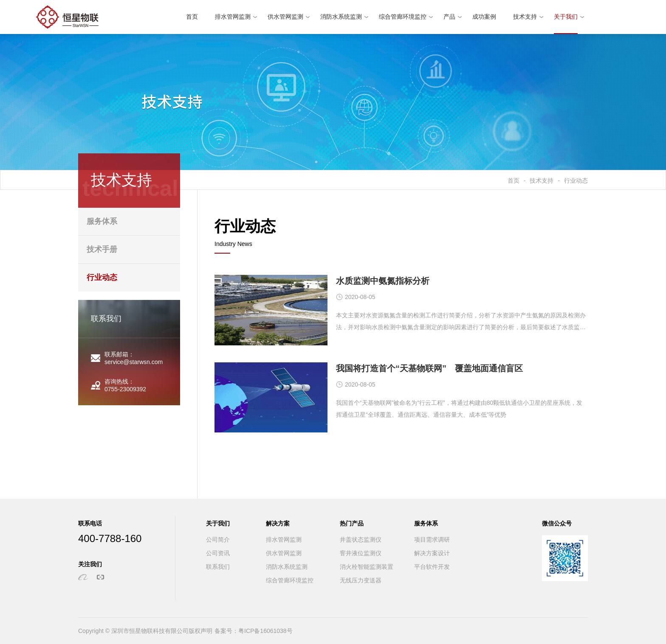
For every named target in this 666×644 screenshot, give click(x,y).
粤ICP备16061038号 (265, 631)
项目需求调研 (432, 540)
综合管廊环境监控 (403, 17)
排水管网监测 (233, 17)
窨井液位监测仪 (361, 553)
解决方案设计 (432, 553)
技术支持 (525, 17)
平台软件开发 (432, 567)
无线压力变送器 (361, 580)
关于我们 (566, 17)
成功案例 (484, 17)
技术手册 (102, 249)
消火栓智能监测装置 (367, 567)
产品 (449, 17)
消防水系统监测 (341, 17)
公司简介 (218, 540)
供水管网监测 (285, 17)
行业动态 (576, 181)
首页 (192, 17)
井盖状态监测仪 (361, 540)
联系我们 (218, 567)
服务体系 (102, 221)
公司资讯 (218, 553)
